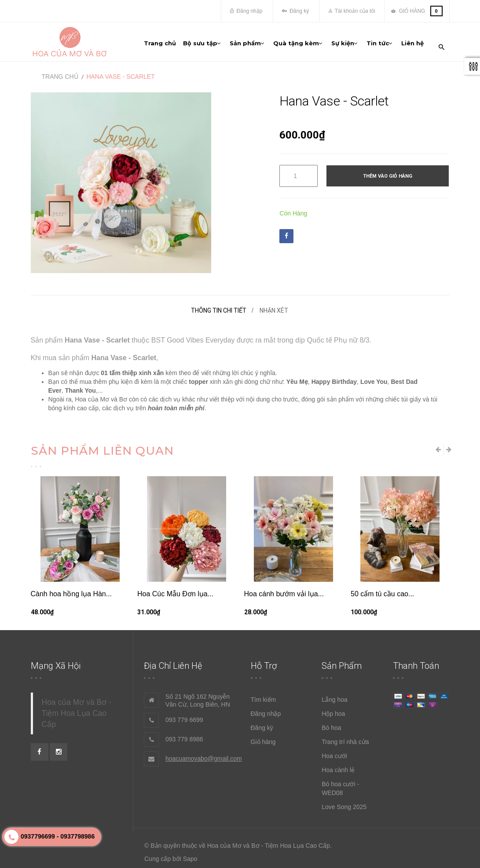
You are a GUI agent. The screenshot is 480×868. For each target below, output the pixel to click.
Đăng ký (295, 11)
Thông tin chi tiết (219, 305)
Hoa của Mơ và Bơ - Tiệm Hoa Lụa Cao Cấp (77, 708)
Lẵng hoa (335, 694)
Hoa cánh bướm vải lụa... (284, 588)
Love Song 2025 (344, 801)
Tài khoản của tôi (352, 11)
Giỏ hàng (263, 736)
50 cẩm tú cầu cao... (382, 588)
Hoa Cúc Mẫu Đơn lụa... (175, 588)
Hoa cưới (334, 750)
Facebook (286, 230)
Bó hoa (331, 722)
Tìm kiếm (264, 694)
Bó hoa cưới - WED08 (340, 783)
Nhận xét (274, 305)
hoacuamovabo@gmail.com (204, 753)
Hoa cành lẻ (338, 764)
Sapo (190, 853)
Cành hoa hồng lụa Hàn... (71, 588)
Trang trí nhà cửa (345, 736)
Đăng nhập (246, 11)
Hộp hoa (333, 708)
